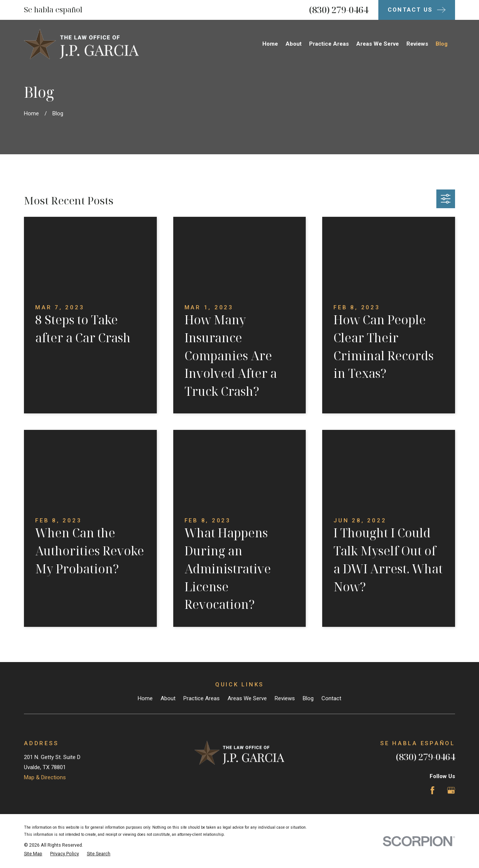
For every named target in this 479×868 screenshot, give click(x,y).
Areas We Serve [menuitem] (378, 44)
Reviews (285, 698)
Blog (308, 698)
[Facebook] (432, 790)
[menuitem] (33, 854)
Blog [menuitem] (442, 44)
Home (145, 698)
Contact (331, 698)
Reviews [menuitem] (417, 44)
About (168, 698)
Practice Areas (202, 698)
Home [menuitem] (270, 44)
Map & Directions (45, 777)
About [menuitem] (294, 44)
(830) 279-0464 (339, 10)
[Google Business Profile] (451, 790)
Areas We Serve (247, 698)
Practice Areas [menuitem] (329, 44)
